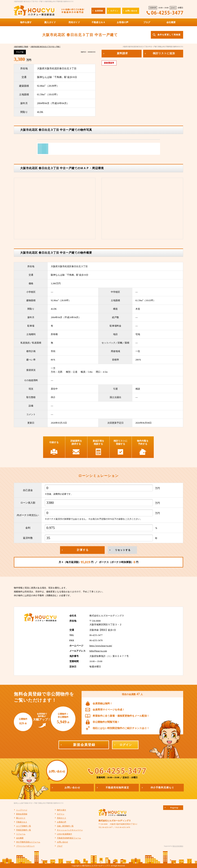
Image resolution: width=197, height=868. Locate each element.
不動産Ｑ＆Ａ (22, 822)
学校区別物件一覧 (24, 830)
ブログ (60, 846)
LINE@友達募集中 (64, 834)
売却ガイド (62, 818)
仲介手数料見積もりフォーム (28, 842)
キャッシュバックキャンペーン (70, 830)
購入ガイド (21, 818)
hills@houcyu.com (98, 651)
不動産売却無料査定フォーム (69, 838)
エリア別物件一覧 (24, 826)
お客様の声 (62, 822)
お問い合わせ (62, 842)
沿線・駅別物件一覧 (65, 826)
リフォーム (21, 834)
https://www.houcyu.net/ (101, 646)
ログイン (61, 814)
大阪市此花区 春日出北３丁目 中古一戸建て (45, 47)
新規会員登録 (22, 814)
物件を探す (62, 810)
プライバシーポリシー (25, 846)
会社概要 (20, 838)
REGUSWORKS (178, 846)
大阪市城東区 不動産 (21, 47)
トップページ (22, 810)
